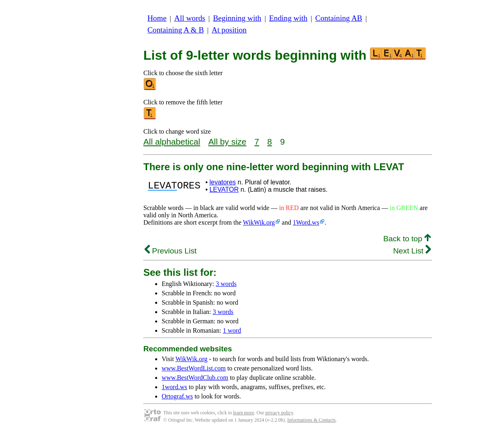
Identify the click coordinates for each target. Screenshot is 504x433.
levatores (223, 182)
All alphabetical (172, 142)
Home (157, 18)
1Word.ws (306, 222)
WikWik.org (259, 222)
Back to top (407, 239)
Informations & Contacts (311, 420)
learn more (244, 413)
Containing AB (339, 18)
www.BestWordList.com (194, 368)
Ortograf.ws (177, 396)
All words (190, 18)
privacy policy (279, 413)
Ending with (288, 18)
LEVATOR (224, 189)
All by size (227, 142)
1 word (232, 330)
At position (229, 30)
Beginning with (237, 18)
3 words (226, 284)
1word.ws (174, 387)
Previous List (171, 251)
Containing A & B (176, 30)
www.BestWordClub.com (195, 378)
